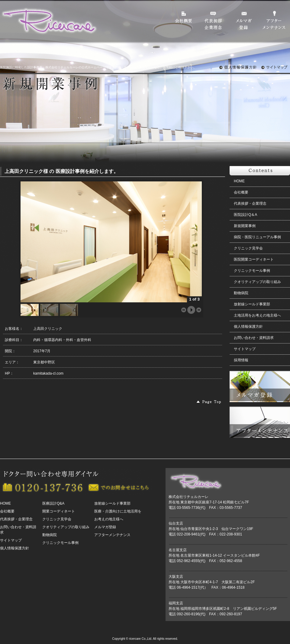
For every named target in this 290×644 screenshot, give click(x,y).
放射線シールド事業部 (252, 304)
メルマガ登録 (105, 527)
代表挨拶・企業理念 (250, 203)
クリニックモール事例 (252, 271)
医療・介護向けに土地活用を (118, 511)
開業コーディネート (59, 511)
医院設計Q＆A (245, 215)
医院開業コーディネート (254, 259)
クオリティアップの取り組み (257, 282)
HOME (239, 181)
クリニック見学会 (248, 248)
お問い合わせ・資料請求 (254, 338)
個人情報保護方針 (248, 327)
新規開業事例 (245, 226)
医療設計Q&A (53, 503)
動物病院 (241, 293)
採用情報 (241, 360)
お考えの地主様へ (109, 519)
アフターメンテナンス (112, 535)
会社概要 (241, 192)
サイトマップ (245, 349)
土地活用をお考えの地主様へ (257, 315)
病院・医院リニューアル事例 (257, 237)
